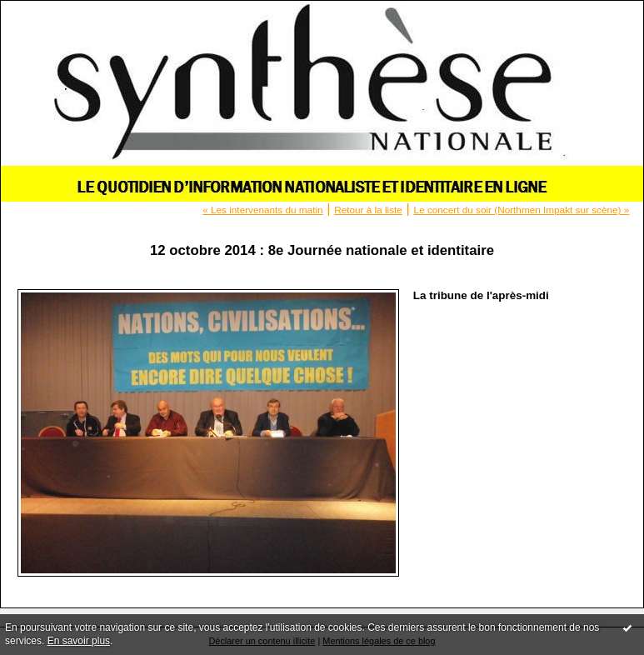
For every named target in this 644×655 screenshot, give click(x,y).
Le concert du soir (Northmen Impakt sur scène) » (522, 210)
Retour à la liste (368, 210)
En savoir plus (79, 641)
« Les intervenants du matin (262, 210)
